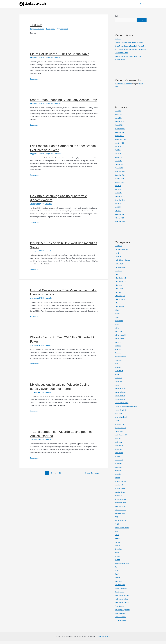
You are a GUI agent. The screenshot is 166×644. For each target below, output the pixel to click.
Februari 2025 (120, 168)
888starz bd (119, 324)
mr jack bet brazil (121, 506)
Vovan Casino (120, 609)
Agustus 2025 (120, 146)
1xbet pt (118, 306)
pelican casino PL (121, 524)
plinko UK (118, 545)
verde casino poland (122, 602)
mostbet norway (120, 492)
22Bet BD (118, 317)
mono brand (119, 456)
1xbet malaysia (120, 299)
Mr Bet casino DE (121, 502)
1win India (118, 260)
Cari (116, 16)
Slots (117, 574)
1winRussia (119, 274)
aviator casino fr (120, 342)
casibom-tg (119, 385)
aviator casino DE (121, 338)
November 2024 (120, 178)
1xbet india (119, 288)
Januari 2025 (119, 171)
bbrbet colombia (121, 360)
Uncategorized (52, 29)
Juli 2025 (118, 150)
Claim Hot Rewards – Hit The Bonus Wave (60, 54)
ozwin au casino (120, 517)
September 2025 (121, 143)
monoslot (118, 477)
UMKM (143, 4)
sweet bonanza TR (121, 591)
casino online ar (120, 399)
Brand (117, 377)
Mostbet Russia (120, 495)
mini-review (119, 445)
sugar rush (119, 584)
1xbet (117, 278)
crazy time (118, 417)
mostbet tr (118, 499)
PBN (116, 520)
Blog (48, 58)
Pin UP (117, 527)
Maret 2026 (119, 121)
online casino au (120, 513)
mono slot (118, 460)
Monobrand (119, 467)
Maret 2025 (119, 164)
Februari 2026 (120, 125)
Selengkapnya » (36, 79)
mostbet (118, 481)
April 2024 (118, 196)
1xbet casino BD (120, 285)
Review (117, 556)
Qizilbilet (118, 549)
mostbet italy (119, 488)
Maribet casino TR (121, 438)
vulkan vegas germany (123, 613)
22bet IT (118, 320)
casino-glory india (121, 413)
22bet (117, 313)
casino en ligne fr (121, 392)
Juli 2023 (118, 207)
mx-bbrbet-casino (121, 509)
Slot (116, 570)
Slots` (117, 577)
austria (117, 328)
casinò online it (120, 402)
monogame (119, 474)
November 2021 (120, 218)
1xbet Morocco (120, 303)
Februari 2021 (120, 221)
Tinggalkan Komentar (38, 29)
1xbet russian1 (120, 310)
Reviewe (118, 559)
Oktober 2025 (120, 139)
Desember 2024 (120, 175)
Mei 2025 (118, 157)
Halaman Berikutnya (92, 473)
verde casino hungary (122, 599)
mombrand (119, 452)
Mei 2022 (118, 214)
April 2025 (118, 160)
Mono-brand (119, 463)
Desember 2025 (120, 132)
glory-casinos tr (120, 427)
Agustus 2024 (120, 185)
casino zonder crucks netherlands (127, 410)
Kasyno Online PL (121, 431)
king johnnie (119, 435)
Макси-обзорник (121, 620)
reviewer (118, 563)
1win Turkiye (119, 267)
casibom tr (119, 381)
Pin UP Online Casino (122, 531)
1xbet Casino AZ (121, 281)
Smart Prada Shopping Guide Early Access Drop (64, 100)
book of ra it (119, 374)
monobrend (119, 470)
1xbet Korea (119, 292)
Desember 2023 (120, 203)
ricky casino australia (122, 567)
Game (117, 424)
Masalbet (118, 442)
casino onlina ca (120, 395)
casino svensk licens (122, 406)
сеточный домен (121, 624)
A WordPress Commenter (124, 87)
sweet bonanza (120, 588)
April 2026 (118, 118)
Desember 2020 (120, 225)
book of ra (118, 370)
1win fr (117, 256)
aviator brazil (119, 335)
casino (117, 388)
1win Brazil (119, 249)
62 (59, 473)
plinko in (118, 542)
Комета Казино (120, 617)
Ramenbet (118, 552)
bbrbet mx (118, 363)
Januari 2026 (119, 128)
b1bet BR (118, 349)
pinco (117, 534)
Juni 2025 (118, 153)
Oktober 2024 (120, 182)
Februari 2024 (120, 200)
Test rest (36, 25)
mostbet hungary (121, 485)
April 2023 (118, 210)
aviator (117, 331)
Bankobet (118, 352)
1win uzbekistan (120, 270)
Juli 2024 (118, 189)
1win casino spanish (122, 253)
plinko (117, 538)
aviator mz (118, 345)
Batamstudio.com (104, 640)
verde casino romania (122, 606)
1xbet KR (118, 295)
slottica (117, 581)
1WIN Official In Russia (123, 263)
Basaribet (118, 356)
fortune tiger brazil (121, 420)
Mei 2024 (118, 193)
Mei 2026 (118, 114)
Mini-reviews (119, 449)
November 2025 (120, 136)
